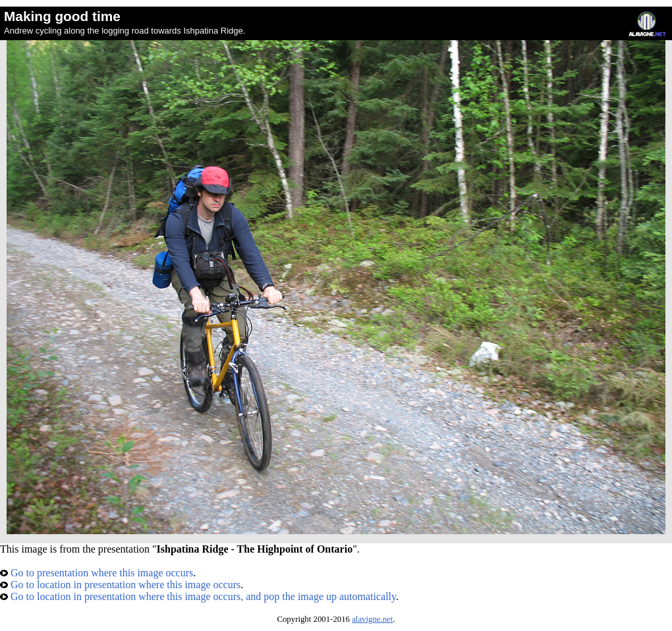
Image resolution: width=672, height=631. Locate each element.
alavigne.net (372, 619)
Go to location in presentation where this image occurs (120, 585)
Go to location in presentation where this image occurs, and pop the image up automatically (198, 596)
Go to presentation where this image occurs (97, 573)
